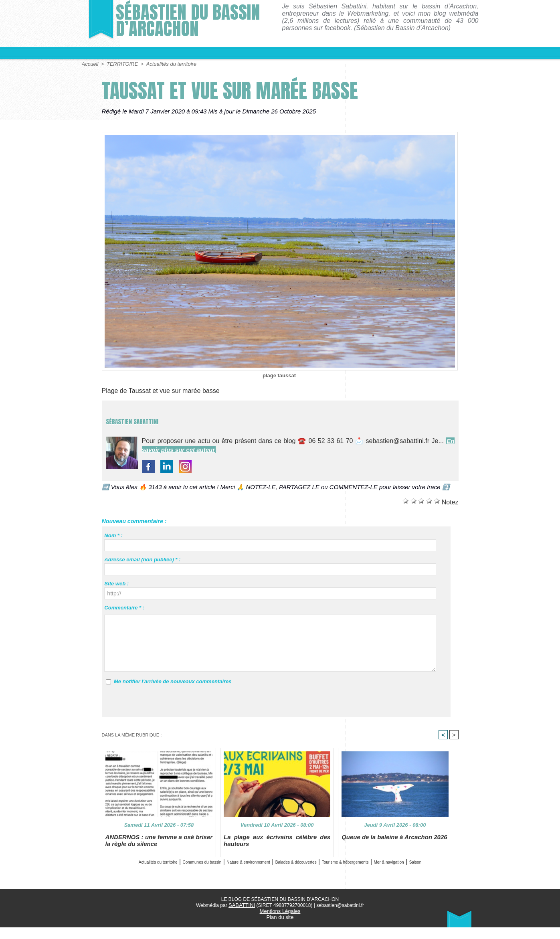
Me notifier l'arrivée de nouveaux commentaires (173, 681)
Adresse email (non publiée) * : (142, 559)
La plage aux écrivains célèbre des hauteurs (277, 844)
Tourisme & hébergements (420, 866)
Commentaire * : (124, 607)
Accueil (90, 64)
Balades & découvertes (345, 866)
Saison (308, 875)
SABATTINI (242, 918)
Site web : (116, 583)
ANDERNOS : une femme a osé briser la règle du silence (159, 844)
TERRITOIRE (120, 64)
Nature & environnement (272, 866)
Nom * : (113, 535)
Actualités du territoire (166, 64)
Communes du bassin (201, 866)
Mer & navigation (269, 875)
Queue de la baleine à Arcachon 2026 (391, 841)
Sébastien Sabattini (161, 418)
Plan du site (280, 929)
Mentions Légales (280, 923)
